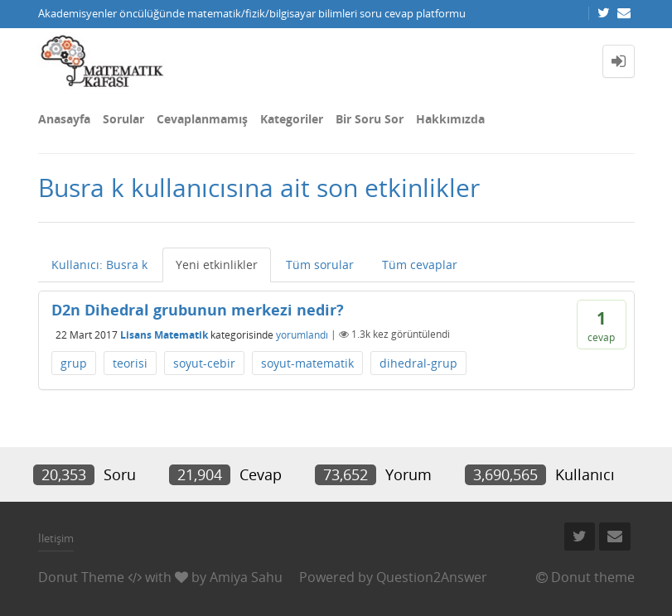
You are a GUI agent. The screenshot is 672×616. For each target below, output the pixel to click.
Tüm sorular (320, 265)
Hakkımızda (450, 119)
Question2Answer (432, 577)
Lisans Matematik (164, 334)
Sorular (123, 119)
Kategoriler (292, 119)
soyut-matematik (307, 363)
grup (74, 363)
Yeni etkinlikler (217, 265)
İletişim (56, 538)
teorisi (130, 363)
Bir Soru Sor (370, 119)
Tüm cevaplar (420, 265)
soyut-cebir (204, 363)
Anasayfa (64, 119)
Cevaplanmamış (202, 119)
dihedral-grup (418, 363)
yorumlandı (302, 334)
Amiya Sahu (246, 577)
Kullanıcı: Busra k (99, 265)
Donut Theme (81, 577)
